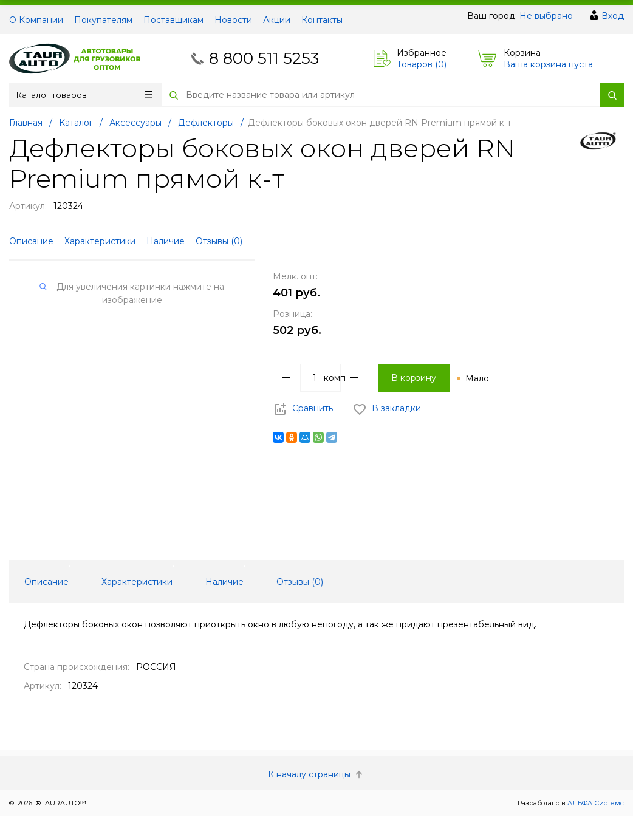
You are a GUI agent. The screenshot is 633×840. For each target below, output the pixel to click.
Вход (613, 16)
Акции (277, 20)
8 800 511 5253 (264, 58)
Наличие (167, 241)
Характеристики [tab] (137, 582)
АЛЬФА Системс (595, 803)
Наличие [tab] (224, 582)
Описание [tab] (46, 582)
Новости (233, 20)
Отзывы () (219, 241)
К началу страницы (316, 774)
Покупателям (103, 20)
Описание (31, 241)
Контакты (322, 20)
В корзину (414, 378)
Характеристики (100, 241)
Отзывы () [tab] (300, 582)
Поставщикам (173, 20)
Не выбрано (546, 16)
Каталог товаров (84, 95)
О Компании (36, 20)
